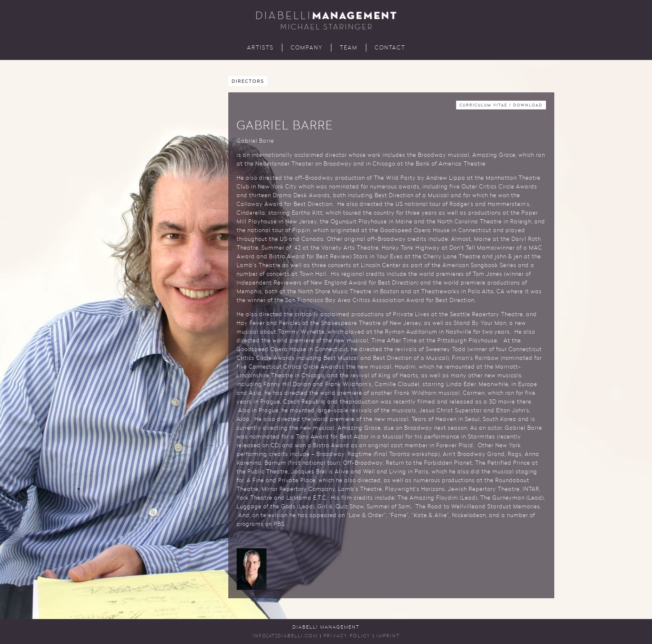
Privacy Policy (347, 636)
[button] (252, 569)
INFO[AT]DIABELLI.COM (285, 636)
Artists (260, 48)
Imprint (388, 636)
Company (307, 48)
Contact (390, 48)
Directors (248, 82)
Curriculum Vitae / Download (501, 105)
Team (349, 48)
